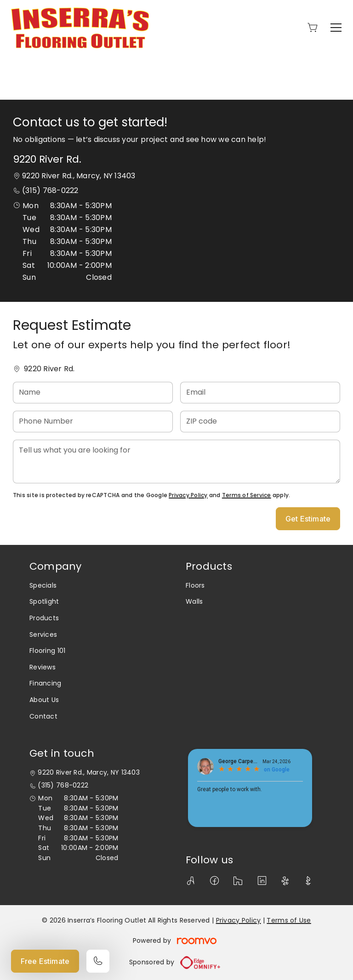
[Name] (93, 393)
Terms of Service (247, 495)
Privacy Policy (188, 495)
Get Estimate (308, 519)
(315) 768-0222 (50, 190)
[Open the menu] (336, 28)
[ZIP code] (260, 422)
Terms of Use (289, 920)
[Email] (260, 393)
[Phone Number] (93, 422)
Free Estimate (45, 961)
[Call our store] (98, 961)
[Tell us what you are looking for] (176, 462)
